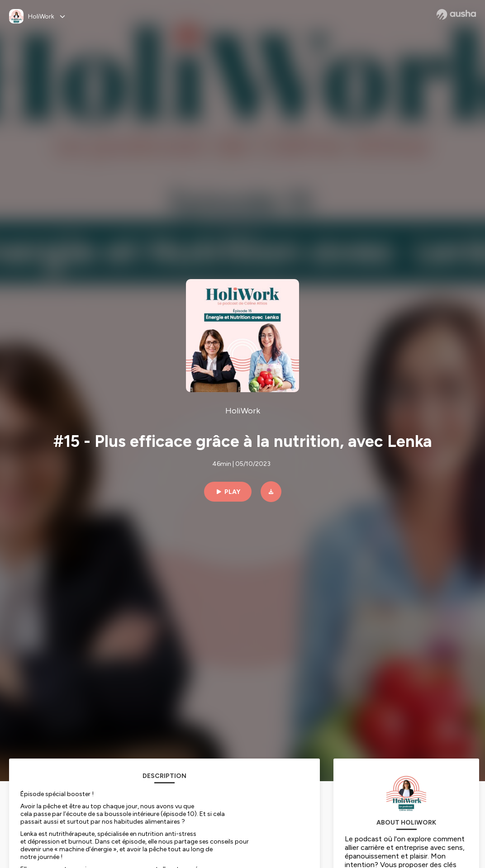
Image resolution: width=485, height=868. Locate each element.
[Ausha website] (456, 14)
